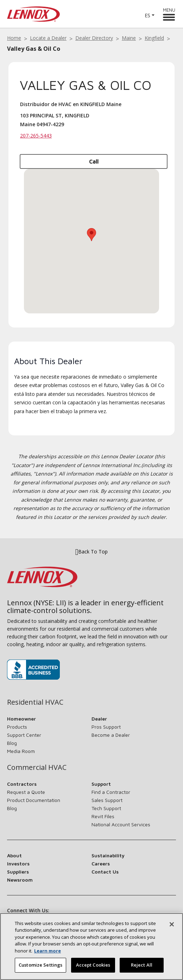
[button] (91, 235)
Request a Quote (26, 792)
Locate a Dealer (48, 38)
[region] (91, 947)
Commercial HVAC (37, 767)
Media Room (21, 751)
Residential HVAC (35, 702)
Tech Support (106, 808)
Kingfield (154, 38)
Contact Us (105, 872)
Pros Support (106, 727)
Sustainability (108, 855)
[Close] (172, 924)
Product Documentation (34, 800)
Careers (101, 863)
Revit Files (103, 816)
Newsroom (20, 880)
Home (14, 38)
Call (94, 161)
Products (17, 727)
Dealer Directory (94, 38)
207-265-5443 (36, 136)
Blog (12, 743)
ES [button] (147, 15)
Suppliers (18, 872)
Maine (129, 38)
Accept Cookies (93, 965)
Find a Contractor (111, 792)
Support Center (24, 735)
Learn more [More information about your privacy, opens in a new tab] (48, 951)
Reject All (142, 965)
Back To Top (92, 552)
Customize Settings (40, 965)
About (14, 855)
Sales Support (107, 800)
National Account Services (121, 824)
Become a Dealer (111, 735)
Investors (18, 863)
